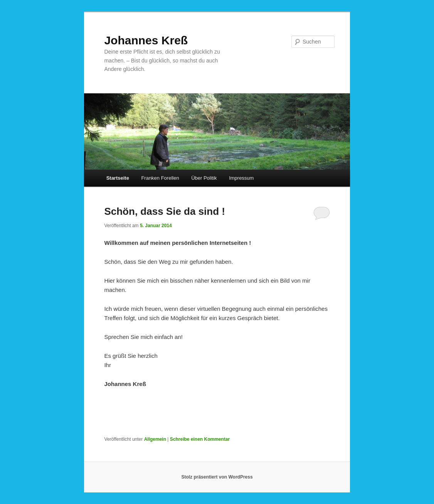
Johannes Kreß (146, 40)
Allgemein (155, 439)
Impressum (241, 178)
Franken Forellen (160, 178)
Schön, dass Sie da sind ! (165, 211)
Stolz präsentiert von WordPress (217, 477)
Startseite (118, 178)
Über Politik (204, 178)
